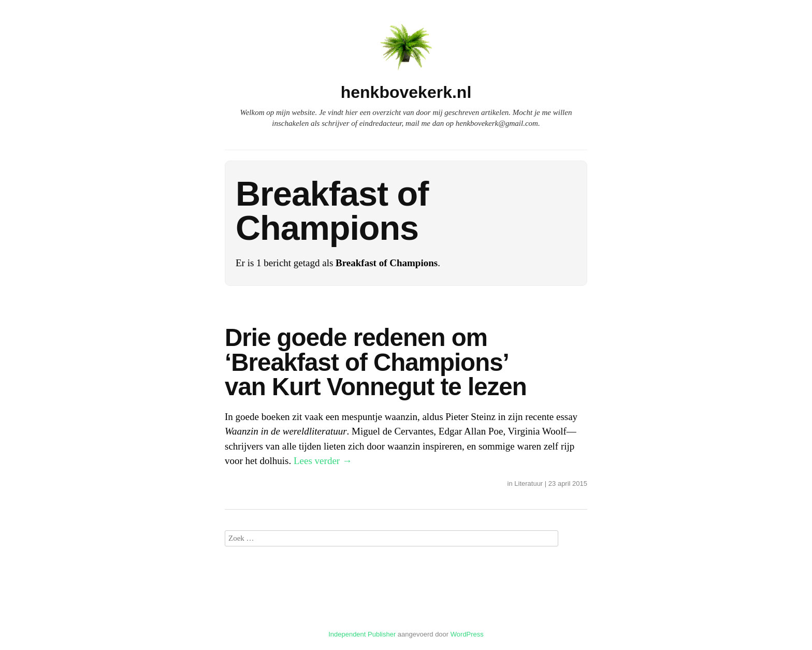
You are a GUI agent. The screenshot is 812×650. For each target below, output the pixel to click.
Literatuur (528, 483)
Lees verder (323, 461)
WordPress (467, 634)
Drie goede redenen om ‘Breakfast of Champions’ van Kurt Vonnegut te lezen (376, 362)
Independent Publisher (362, 634)
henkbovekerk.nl (406, 92)
